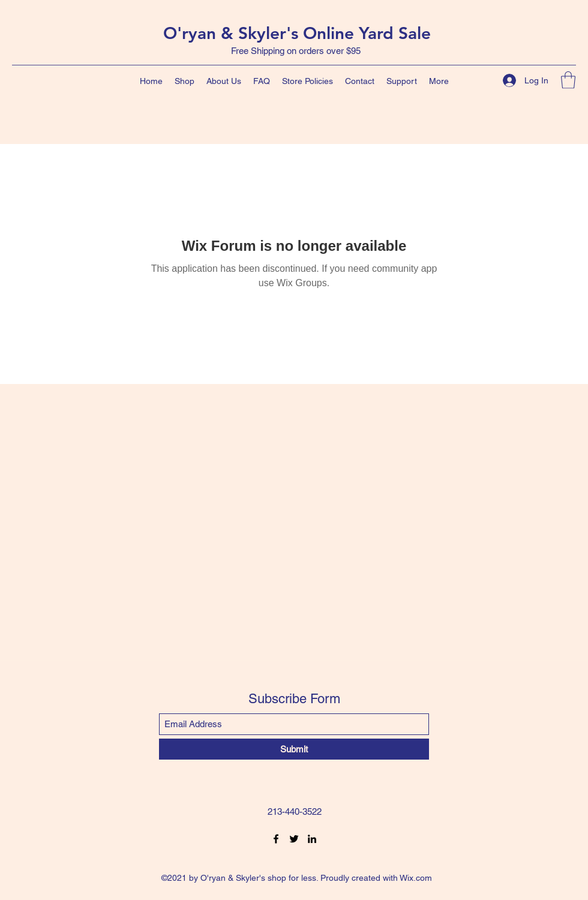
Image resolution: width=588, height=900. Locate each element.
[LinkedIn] (312, 839)
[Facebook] (276, 839)
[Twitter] (294, 839)
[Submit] (294, 749)
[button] (568, 80)
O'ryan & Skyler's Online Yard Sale (297, 33)
